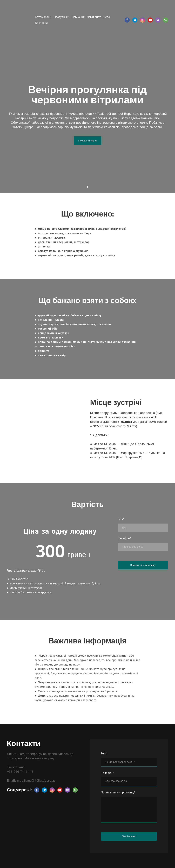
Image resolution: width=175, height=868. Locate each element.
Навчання (78, 17)
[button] (127, 20)
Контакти (41, 23)
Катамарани (43, 17)
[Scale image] (25, 412)
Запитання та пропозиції (118, 793)
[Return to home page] (18, 17)
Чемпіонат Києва (98, 17)
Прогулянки (62, 17)
